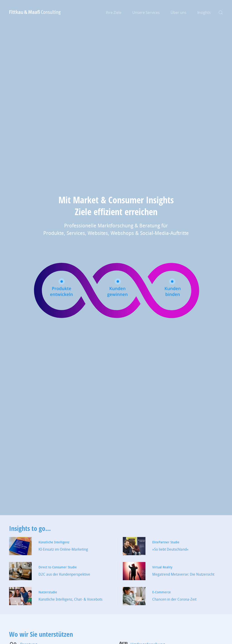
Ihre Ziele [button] (114, 12)
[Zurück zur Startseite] (35, 12)
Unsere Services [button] (146, 12)
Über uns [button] (179, 12)
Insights (204, 12)
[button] (221, 12)
